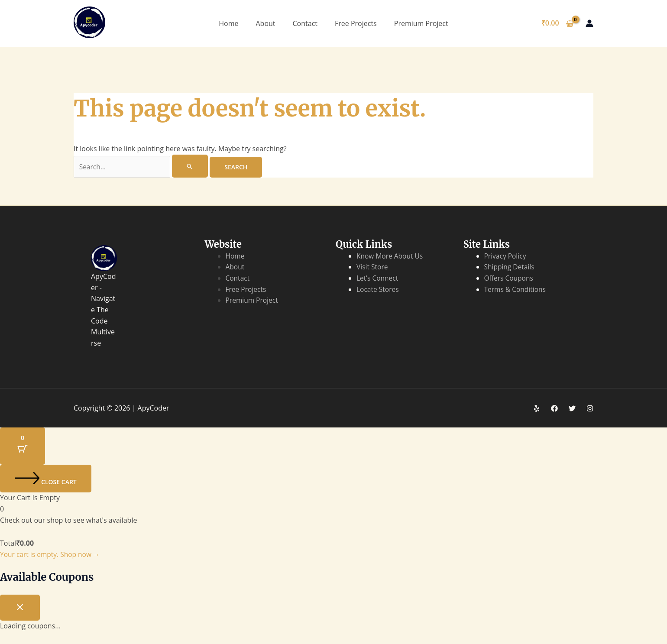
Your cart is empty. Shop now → (52, 555)
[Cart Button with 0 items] (23, 447)
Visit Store (373, 267)
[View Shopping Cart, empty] (557, 23)
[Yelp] (537, 409)
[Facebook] (554, 409)
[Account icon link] (589, 23)
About (265, 23)
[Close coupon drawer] (20, 608)
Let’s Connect (378, 278)
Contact (305, 23)
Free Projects (356, 23)
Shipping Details (510, 267)
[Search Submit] (192, 166)
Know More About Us (391, 256)
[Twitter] (572, 409)
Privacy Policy (506, 256)
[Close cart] (46, 479)
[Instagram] (590, 409)
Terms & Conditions (516, 290)
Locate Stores (378, 290)
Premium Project (421, 23)
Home (228, 23)
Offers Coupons (510, 278)
